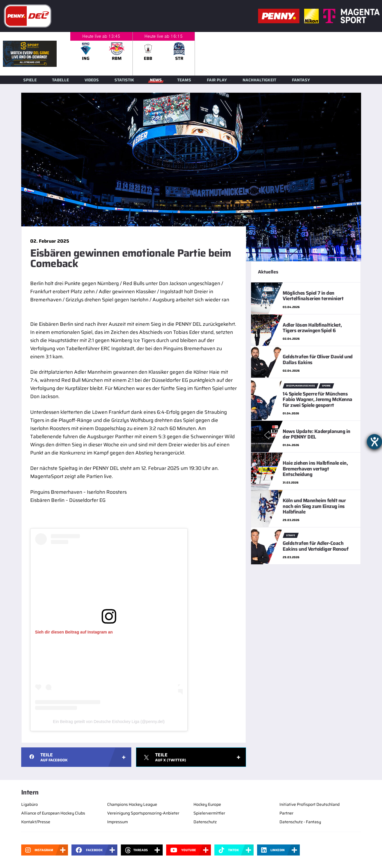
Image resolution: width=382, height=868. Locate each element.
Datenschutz (205, 822)
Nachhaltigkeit (259, 80)
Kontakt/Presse (36, 822)
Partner (286, 813)
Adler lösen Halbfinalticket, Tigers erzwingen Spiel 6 (312, 328)
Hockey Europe (207, 804)
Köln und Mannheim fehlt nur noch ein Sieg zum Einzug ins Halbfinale (314, 506)
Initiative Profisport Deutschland (310, 804)
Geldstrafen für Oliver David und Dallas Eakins (318, 359)
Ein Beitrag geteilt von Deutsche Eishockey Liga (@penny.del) (109, 722)
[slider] (226, 54)
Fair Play (217, 80)
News (156, 80)
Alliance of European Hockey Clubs (53, 813)
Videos (92, 80)
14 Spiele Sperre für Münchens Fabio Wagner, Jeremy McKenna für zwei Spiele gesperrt (318, 399)
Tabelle (60, 80)
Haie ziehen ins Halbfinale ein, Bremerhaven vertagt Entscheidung (315, 469)
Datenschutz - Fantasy (300, 822)
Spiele (30, 80)
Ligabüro (29, 804)
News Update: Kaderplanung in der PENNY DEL (316, 434)
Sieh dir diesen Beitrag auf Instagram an (74, 632)
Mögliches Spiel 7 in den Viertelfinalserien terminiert (313, 296)
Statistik (124, 80)
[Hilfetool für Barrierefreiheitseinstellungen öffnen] (374, 442)
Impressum (118, 822)
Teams (184, 80)
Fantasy (301, 80)
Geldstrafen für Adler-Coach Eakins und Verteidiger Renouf (315, 546)
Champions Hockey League (132, 804)
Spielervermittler (209, 813)
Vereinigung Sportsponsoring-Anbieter (143, 813)
